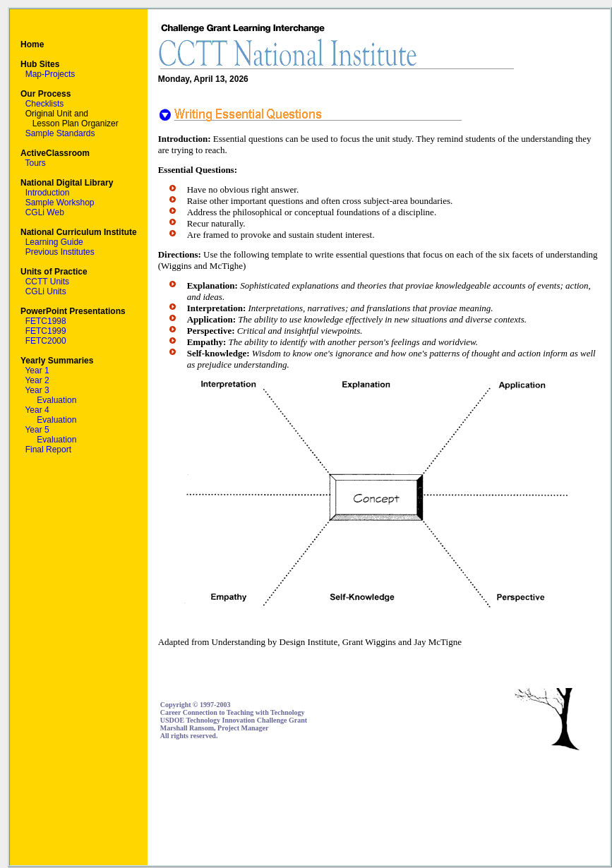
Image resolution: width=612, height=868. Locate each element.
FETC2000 (46, 341)
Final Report (48, 450)
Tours (35, 163)
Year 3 (37, 390)
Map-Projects (50, 74)
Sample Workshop (60, 203)
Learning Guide (54, 242)
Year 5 (37, 430)
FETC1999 (46, 331)
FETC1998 (46, 321)
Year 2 (37, 380)
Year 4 (37, 410)
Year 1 (37, 370)
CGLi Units (46, 291)
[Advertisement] (542, 808)
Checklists (45, 104)
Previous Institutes (60, 252)
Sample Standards (60, 133)
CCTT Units (47, 282)
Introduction (48, 193)
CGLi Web (45, 212)
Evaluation (56, 400)
